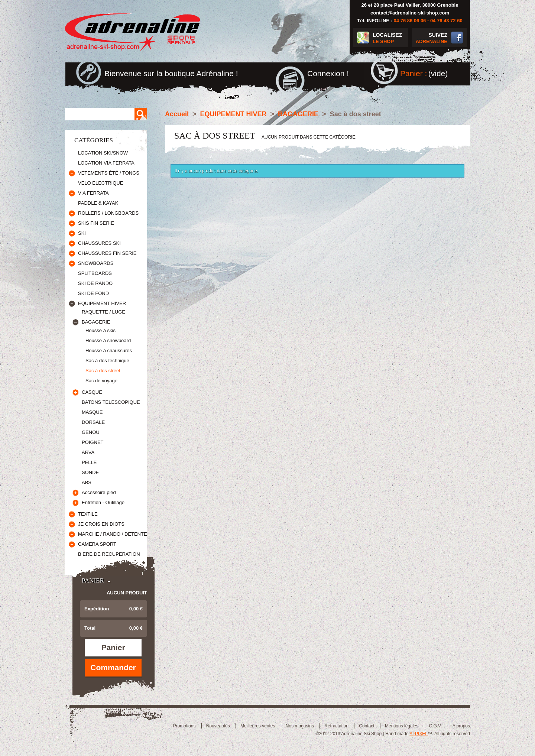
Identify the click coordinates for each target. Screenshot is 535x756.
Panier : (414, 73)
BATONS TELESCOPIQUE (111, 402)
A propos (461, 726)
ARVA (88, 452)
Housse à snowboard (108, 340)
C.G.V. (435, 726)
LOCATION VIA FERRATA (106, 163)
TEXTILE (88, 514)
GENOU (91, 432)
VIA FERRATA (93, 193)
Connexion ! (328, 73)
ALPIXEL (419, 734)
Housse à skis (100, 330)
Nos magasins (300, 726)
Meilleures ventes (258, 726)
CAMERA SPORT (97, 544)
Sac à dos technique (107, 361)
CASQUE (92, 392)
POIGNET (93, 442)
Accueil (177, 114)
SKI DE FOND (93, 293)
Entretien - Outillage (103, 502)
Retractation (336, 726)
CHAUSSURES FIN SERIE (107, 253)
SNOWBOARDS (96, 263)
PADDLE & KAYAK (98, 203)
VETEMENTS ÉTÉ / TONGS (109, 173)
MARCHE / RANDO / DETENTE (113, 534)
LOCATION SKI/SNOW (103, 153)
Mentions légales (402, 726)
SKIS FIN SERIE (96, 223)
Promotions (184, 726)
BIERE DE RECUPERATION (109, 554)
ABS (87, 482)
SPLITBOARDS (95, 273)
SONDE (90, 472)
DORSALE (93, 422)
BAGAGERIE (96, 322)
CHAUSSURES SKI (99, 243)
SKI (82, 233)
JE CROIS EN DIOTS (101, 524)
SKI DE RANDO (95, 283)
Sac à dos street (103, 371)
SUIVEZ (430, 38)
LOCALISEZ (390, 38)
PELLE (89, 462)
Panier (93, 580)
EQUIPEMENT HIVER (102, 303)
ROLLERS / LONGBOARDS (108, 213)
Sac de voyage (101, 381)
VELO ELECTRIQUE (100, 183)
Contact (367, 726)
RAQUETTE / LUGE (103, 312)
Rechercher (141, 114)
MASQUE (92, 412)
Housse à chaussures (109, 351)
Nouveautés (218, 726)
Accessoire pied (99, 492)
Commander (113, 667)
